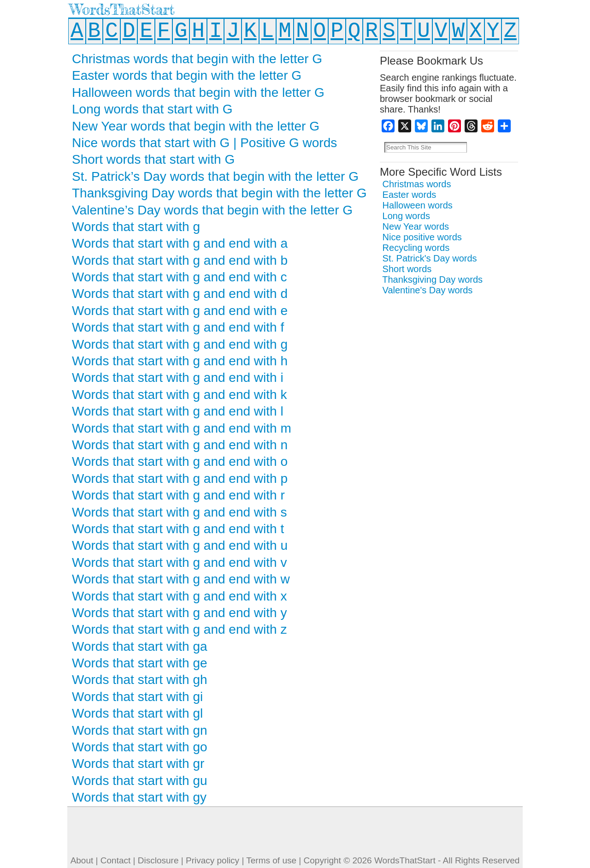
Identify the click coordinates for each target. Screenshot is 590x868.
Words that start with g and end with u (180, 545)
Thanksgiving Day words (432, 279)
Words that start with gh (140, 680)
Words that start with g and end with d (180, 294)
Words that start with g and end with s (179, 512)
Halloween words (418, 205)
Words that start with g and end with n (180, 445)
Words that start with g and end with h (180, 361)
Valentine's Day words (428, 290)
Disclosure (158, 860)
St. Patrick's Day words (430, 258)
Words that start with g (136, 227)
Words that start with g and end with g (180, 344)
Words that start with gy (139, 797)
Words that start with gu (140, 781)
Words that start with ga (140, 646)
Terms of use (271, 860)
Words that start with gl (137, 713)
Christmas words (417, 184)
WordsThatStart (122, 9)
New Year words (416, 226)
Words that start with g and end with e (180, 311)
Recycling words (416, 248)
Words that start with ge (140, 663)
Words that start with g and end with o (180, 461)
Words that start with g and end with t (178, 529)
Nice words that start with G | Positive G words (204, 143)
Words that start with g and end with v (179, 562)
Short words (407, 269)
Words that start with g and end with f (178, 327)
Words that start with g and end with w (181, 579)
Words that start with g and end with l (178, 411)
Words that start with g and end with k (179, 395)
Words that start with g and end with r (178, 495)
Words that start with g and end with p (180, 479)
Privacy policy (212, 860)
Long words (406, 216)
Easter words (410, 195)
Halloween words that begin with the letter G (198, 92)
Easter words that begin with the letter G (187, 75)
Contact (115, 860)
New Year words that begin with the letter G (196, 126)
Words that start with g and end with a (180, 243)
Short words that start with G (153, 159)
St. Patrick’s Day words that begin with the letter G (215, 176)
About (82, 860)
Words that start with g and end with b (180, 260)
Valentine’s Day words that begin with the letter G (212, 210)
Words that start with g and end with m (182, 428)
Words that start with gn (140, 730)
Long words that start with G (152, 109)
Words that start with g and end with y (179, 613)
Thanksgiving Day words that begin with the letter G (219, 193)
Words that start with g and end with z (179, 629)
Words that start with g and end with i (178, 378)
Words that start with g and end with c (179, 277)
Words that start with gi (137, 697)
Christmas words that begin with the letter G (197, 59)
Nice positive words (422, 237)
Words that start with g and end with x (179, 596)
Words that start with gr (138, 764)
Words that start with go (140, 747)
